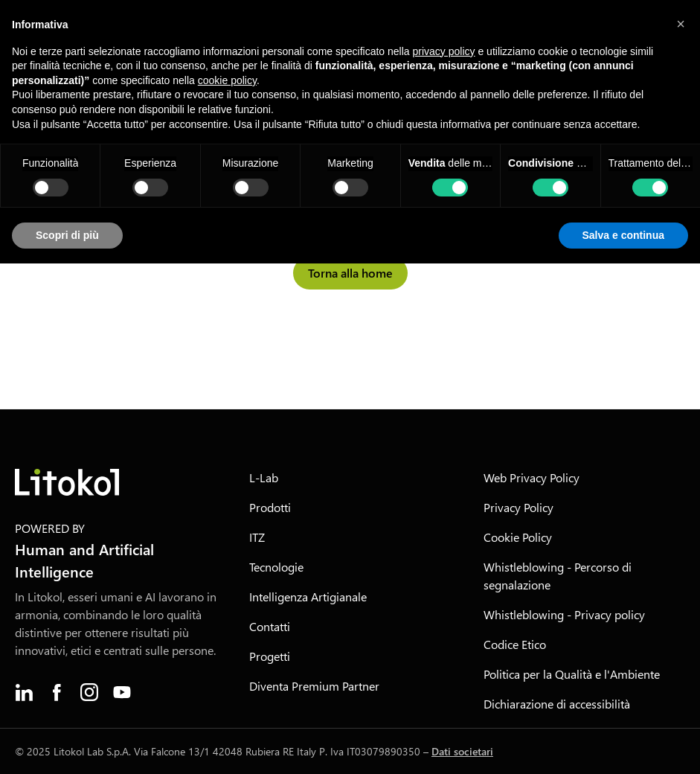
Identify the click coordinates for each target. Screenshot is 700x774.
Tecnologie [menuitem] (276, 567)
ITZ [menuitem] (257, 537)
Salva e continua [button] (623, 235)
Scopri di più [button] (67, 235)
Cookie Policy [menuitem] (518, 537)
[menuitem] (24, 692)
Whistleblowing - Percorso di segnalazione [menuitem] (558, 576)
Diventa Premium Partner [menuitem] (314, 686)
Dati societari (462, 751)
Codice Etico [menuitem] (515, 644)
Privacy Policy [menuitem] (518, 507)
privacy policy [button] (444, 51)
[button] (681, 24)
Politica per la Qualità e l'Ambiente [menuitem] (572, 674)
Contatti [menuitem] (270, 626)
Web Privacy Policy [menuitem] (532, 477)
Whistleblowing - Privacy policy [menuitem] (564, 614)
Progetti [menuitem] (270, 656)
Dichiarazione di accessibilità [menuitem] (557, 704)
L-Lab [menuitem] (264, 477)
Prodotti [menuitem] (270, 507)
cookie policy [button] (227, 80)
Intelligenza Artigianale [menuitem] (308, 597)
